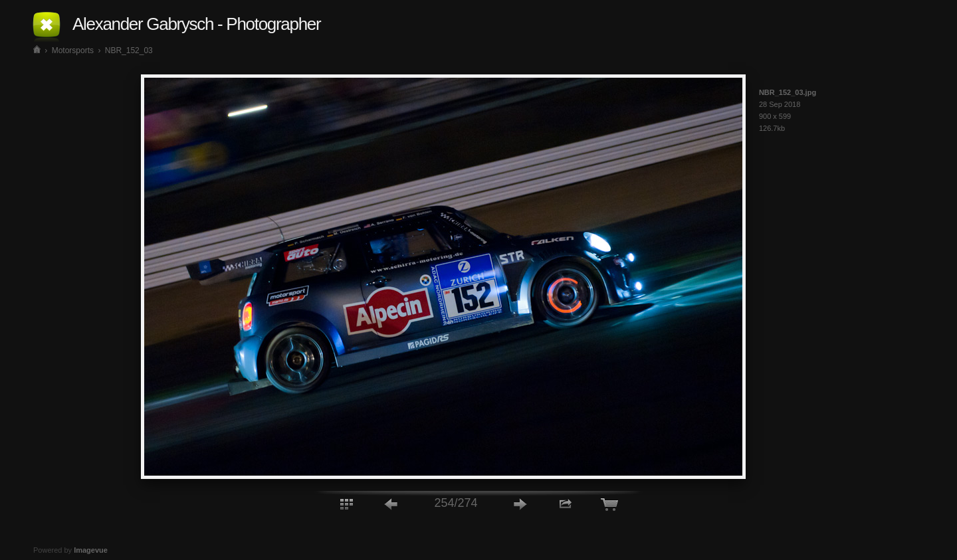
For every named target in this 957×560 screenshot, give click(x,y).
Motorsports (73, 50)
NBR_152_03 (129, 50)
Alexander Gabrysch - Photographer (196, 24)
